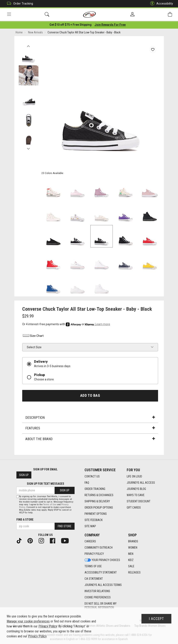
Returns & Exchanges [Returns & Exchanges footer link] (99, 495)
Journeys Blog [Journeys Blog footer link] (136, 489)
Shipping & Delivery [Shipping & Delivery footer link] (97, 501)
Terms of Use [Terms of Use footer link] (93, 566)
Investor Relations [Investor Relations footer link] (97, 591)
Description (90, 418)
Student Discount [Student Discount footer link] (139, 501)
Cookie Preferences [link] (98, 598)
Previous (29, 45)
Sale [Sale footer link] (131, 566)
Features (90, 429)
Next (29, 148)
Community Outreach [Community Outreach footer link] (99, 548)
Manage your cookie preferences (28, 621)
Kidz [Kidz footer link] (131, 560)
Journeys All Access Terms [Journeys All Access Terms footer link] (103, 585)
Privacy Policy (48, 626)
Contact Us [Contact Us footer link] (92, 476)
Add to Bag (90, 396)
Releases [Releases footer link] (134, 573)
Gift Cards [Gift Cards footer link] (134, 508)
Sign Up (24, 475)
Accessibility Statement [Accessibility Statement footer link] (101, 573)
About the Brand (90, 439)
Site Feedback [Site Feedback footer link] (94, 520)
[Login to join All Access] (71, 25)
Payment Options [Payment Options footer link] (96, 514)
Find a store (25, 520)
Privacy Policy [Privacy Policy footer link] (94, 554)
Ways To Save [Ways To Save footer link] (136, 495)
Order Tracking (19, 4)
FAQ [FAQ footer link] (87, 483)
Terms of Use (50, 505)
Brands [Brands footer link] (133, 542)
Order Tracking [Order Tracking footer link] (95, 489)
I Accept (156, 619)
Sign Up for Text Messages (45, 484)
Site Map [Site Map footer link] (90, 526)
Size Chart (33, 336)
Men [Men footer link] (131, 554)
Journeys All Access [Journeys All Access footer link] (141, 483)
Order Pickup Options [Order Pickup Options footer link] (99, 508)
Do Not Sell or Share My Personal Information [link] (101, 606)
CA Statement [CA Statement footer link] (94, 579)
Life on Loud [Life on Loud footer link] (134, 476)
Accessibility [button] (161, 4)
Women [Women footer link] (133, 548)
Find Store (65, 526)
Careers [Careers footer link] (90, 542)
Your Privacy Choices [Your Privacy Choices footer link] (102, 560)
